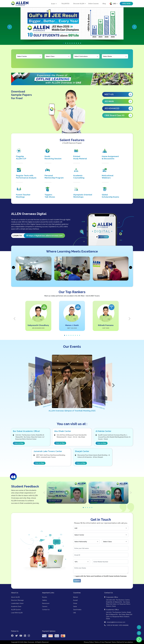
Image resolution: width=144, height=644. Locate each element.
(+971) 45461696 (123, 625)
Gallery (45, 600)
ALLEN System (16, 610)
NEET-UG (118, 94)
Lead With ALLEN (17, 613)
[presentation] (13, 268)
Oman (75, 603)
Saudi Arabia (77, 610)
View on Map (19, 443)
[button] (64, 43)
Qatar (75, 607)
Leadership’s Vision (17, 603)
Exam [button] (53, 4)
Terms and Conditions (94, 576)
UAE (75, 613)
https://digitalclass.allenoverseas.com (45, 236)
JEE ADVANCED (118, 108)
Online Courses (93, 4)
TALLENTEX (65, 4)
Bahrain (76, 597)
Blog (104, 4)
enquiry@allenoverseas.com (115, 622)
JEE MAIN (118, 101)
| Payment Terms (110, 642)
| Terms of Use (99, 642)
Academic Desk (16, 607)
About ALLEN (15, 597)
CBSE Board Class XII (118, 115)
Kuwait (75, 600)
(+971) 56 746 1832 (112, 625)
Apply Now (126, 4)
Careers (45, 607)
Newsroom (46, 603)
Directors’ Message (17, 600)
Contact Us (46, 610)
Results (45, 597)
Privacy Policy (89, 642)
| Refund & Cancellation (125, 642)
